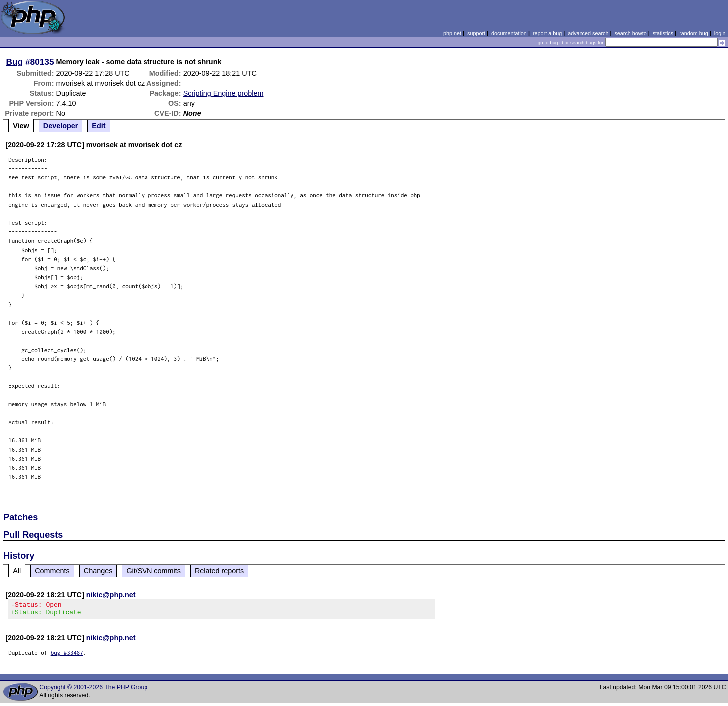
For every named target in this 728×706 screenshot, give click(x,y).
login (720, 33)
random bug (694, 33)
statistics (663, 33)
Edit (98, 126)
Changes (98, 571)
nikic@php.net (111, 595)
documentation (509, 33)
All (17, 571)
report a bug (547, 33)
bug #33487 (67, 655)
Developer (61, 126)
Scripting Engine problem (223, 93)
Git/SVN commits (153, 571)
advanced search (588, 33)
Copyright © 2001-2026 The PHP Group (93, 690)
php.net (452, 33)
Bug (15, 62)
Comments (52, 571)
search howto (630, 33)
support (476, 33)
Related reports (219, 571)
